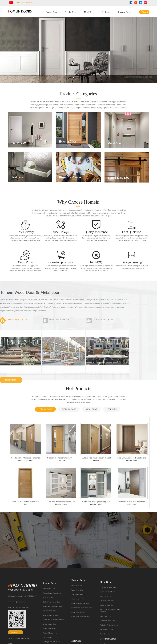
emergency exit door (107, 638)
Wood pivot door (77, 623)
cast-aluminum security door (82, 641)
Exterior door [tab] (69, 409)
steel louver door (106, 642)
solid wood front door (79, 628)
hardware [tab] (112, 409)
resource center (124, 12)
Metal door (89, 12)
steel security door (78, 632)
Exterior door (70, 12)
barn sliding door (119, 177)
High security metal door (80, 637)
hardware (106, 12)
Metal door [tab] (91, 409)
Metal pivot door (77, 619)
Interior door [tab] (45, 409)
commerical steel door (108, 633)
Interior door (51, 12)
